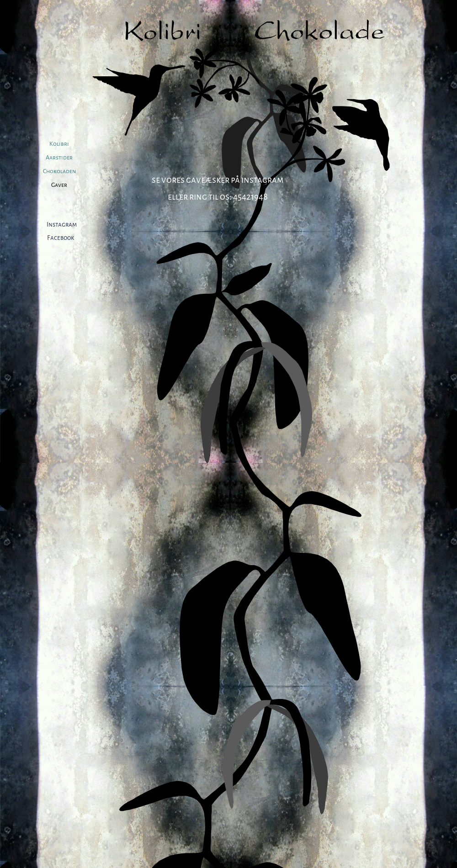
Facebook (61, 238)
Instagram (62, 225)
